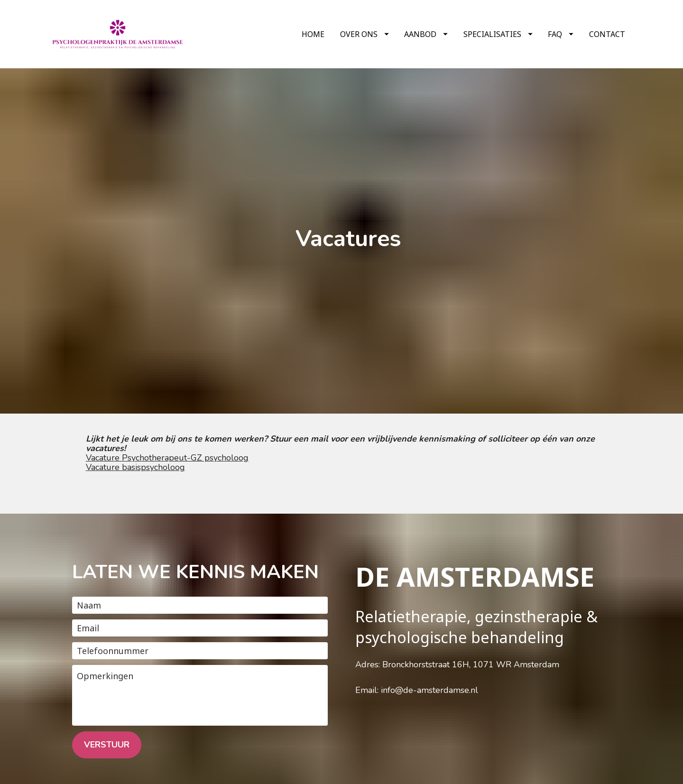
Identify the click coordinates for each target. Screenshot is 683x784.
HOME (313, 34)
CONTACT (607, 34)
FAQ (561, 34)
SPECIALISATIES (498, 34)
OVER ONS (365, 34)
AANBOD (426, 34)
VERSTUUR (107, 702)
